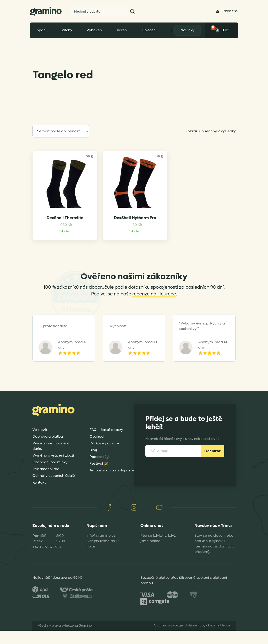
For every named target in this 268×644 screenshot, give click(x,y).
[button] (133, 11)
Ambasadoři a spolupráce (112, 484)
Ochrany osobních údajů (54, 489)
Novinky (187, 30)
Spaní (42, 30)
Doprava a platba (48, 450)
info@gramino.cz (101, 549)
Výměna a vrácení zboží (53, 469)
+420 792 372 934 (47, 560)
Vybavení (95, 30)
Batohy (66, 30)
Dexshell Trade (219, 639)
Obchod (97, 450)
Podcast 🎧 (99, 470)
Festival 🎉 (99, 477)
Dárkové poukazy (104, 457)
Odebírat (213, 464)
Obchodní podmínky (50, 476)
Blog (93, 463)
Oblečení (149, 30)
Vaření (122, 30)
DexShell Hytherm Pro (108, 230)
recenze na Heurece (154, 308)
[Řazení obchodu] (61, 131)
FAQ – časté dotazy (106, 443)
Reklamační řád (46, 482)
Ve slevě (40, 443)
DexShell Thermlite (56, 230)
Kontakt (39, 496)
